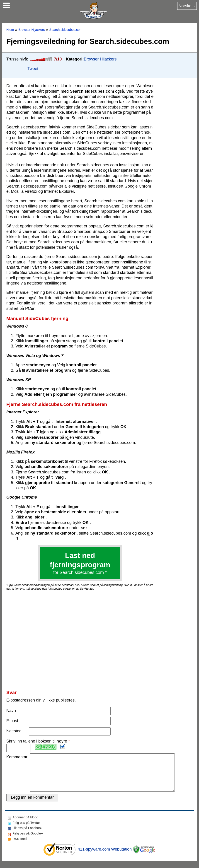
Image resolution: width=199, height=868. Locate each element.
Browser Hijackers (32, 30)
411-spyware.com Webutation (105, 856)
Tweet (33, 69)
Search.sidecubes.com (66, 30)
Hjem (10, 30)
